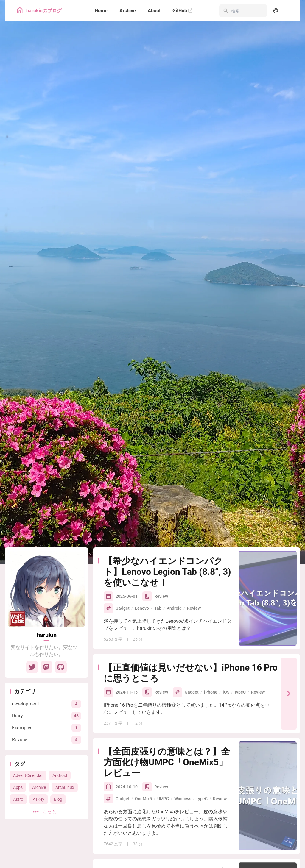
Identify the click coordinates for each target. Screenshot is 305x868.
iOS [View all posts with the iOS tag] (226, 692)
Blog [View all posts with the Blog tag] (58, 799)
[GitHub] (182, 11)
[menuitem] (289, 11)
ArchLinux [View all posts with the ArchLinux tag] (65, 787)
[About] (154, 11)
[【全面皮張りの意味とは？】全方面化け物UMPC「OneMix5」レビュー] (268, 796)
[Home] (101, 11)
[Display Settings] (276, 11)
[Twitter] (32, 667)
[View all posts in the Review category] (46, 740)
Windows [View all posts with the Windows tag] (183, 799)
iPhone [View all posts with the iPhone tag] (211, 692)
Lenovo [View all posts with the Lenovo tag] (142, 608)
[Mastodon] (46, 667)
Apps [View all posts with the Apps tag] (18, 787)
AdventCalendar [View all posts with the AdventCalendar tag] (28, 775)
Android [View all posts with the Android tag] (60, 775)
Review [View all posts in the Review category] (161, 596)
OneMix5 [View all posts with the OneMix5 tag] (143, 799)
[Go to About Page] (46, 589)
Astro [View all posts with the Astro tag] (18, 799)
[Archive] (128, 11)
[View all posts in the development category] (46, 704)
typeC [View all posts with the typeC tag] (240, 692)
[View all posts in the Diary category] (46, 716)
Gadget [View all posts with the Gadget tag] (123, 608)
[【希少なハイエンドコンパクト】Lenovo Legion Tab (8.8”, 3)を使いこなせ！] (268, 598)
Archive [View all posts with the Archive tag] (39, 787)
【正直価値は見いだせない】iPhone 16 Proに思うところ (191, 673)
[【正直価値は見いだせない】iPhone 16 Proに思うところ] (289, 694)
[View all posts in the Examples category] (46, 728)
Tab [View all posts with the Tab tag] (158, 608)
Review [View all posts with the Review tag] (194, 608)
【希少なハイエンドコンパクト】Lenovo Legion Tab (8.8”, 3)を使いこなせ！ (167, 572)
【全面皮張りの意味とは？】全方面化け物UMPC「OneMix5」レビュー (167, 762)
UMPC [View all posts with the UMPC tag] (163, 799)
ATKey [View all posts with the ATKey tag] (39, 799)
